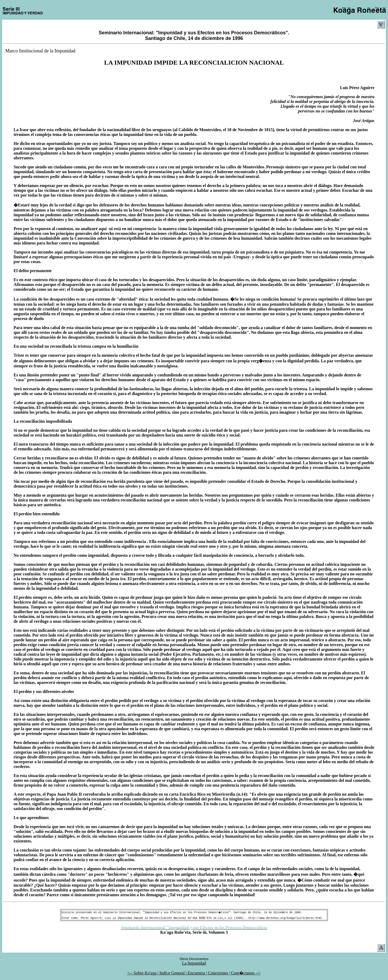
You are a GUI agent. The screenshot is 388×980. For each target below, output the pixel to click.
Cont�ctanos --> (246, 973)
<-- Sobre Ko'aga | (143, 973)
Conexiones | (219, 973)
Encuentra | (198, 973)
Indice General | (174, 973)
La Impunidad (194, 963)
